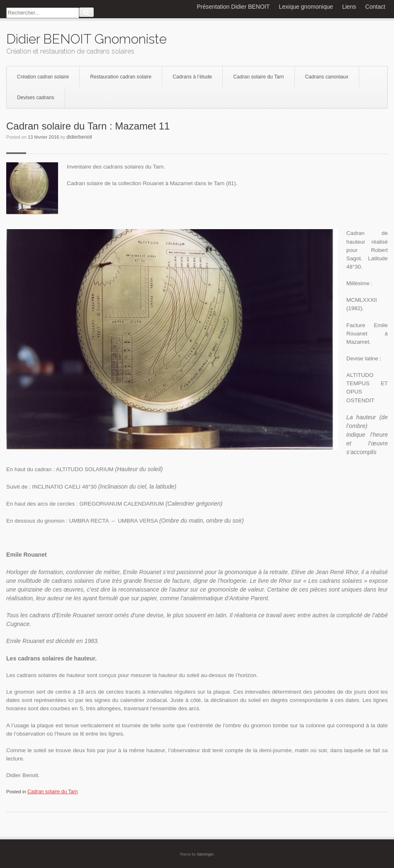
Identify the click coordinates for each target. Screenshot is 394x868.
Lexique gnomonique (306, 7)
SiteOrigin (205, 854)
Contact (375, 7)
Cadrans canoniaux (327, 77)
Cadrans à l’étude (192, 77)
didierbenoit (79, 137)
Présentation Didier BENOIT (233, 7)
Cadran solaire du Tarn (258, 77)
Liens (349, 7)
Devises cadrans (36, 98)
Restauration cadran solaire (121, 77)
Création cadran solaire (43, 77)
